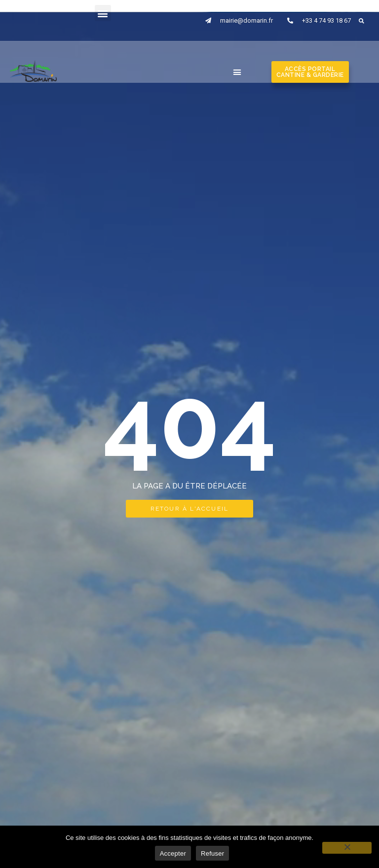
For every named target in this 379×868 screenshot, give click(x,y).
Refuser (212, 853)
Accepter (173, 853)
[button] (103, 13)
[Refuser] (347, 848)
